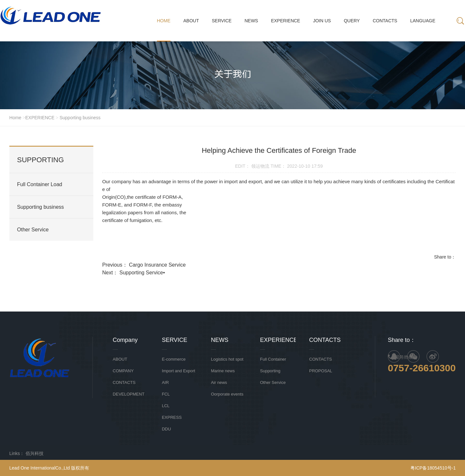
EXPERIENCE (40, 118)
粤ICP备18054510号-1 (433, 468)
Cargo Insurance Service (157, 266)
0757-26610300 (422, 368)
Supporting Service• (142, 274)
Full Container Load (40, 184)
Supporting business (80, 118)
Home (16, 118)
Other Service (33, 230)
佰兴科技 (35, 453)
